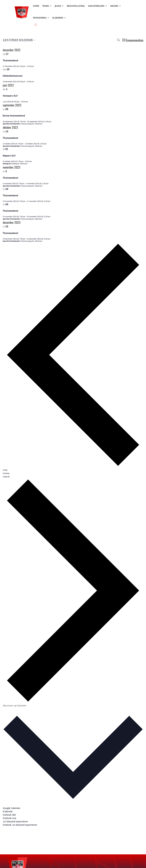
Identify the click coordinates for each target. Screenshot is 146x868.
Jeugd (58, 6)
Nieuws (114, 6)
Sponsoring (40, 18)
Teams (46, 6)
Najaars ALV (9, 156)
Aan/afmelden (96, 6)
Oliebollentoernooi (13, 76)
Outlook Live (9, 818)
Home (36, 6)
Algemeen (58, 18)
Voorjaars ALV (10, 96)
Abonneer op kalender (15, 706)
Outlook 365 (9, 815)
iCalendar (8, 811)
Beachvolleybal (76, 6)
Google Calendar (12, 808)
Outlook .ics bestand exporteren (20, 825)
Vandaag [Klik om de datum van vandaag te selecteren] (6, 473)
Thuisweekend (10, 61)
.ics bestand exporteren (15, 821)
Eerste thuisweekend (14, 116)
